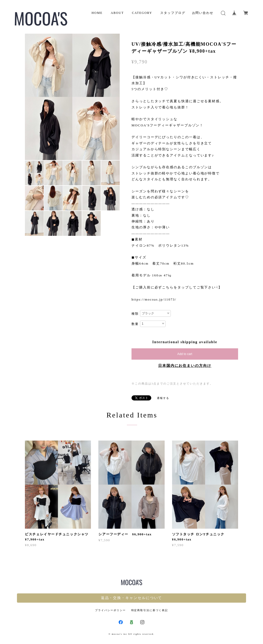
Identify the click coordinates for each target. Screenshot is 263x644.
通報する (163, 398)
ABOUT (117, 13)
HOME (97, 13)
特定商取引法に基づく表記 (150, 610)
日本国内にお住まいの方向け (185, 366)
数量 (135, 324)
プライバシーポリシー (110, 610)
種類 (135, 314)
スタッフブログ (173, 13)
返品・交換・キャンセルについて (132, 598)
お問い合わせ (203, 13)
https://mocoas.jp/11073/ (154, 299)
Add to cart (185, 354)
